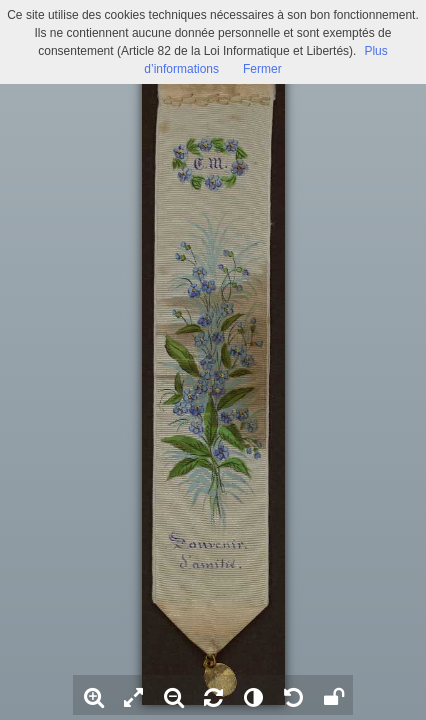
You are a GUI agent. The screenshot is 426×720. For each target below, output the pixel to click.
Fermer (262, 69)
